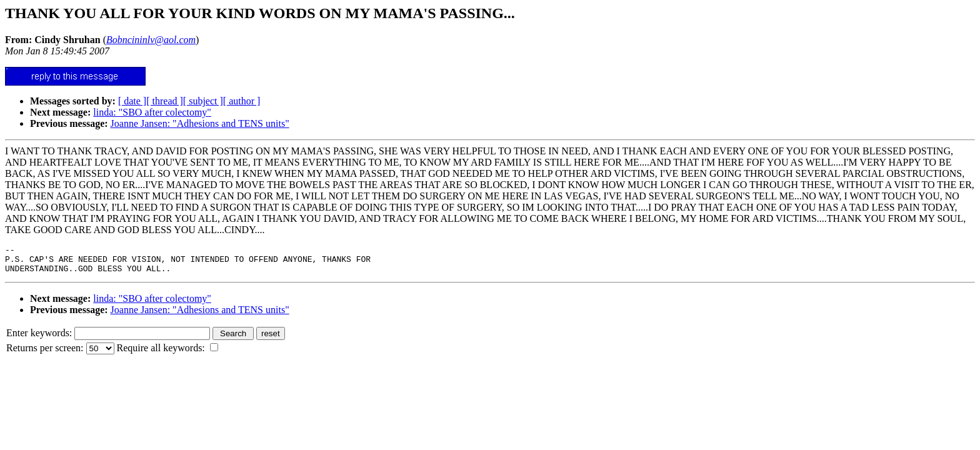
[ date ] (132, 101)
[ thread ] (165, 101)
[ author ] (242, 101)
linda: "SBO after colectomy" (152, 112)
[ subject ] (203, 101)
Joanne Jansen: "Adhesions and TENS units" (200, 123)
